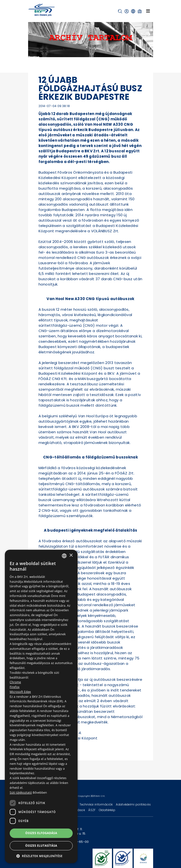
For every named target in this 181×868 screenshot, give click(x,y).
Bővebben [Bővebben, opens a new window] (40, 793)
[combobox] (64, 556)
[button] (120, 11)
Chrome (15, 682)
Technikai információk (96, 804)
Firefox (15, 687)
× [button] (71, 555)
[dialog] (41, 706)
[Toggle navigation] (148, 11)
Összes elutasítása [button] (41, 846)
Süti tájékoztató (21, 793)
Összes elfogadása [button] (41, 833)
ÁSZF (92, 810)
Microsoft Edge (20, 692)
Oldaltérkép (107, 810)
